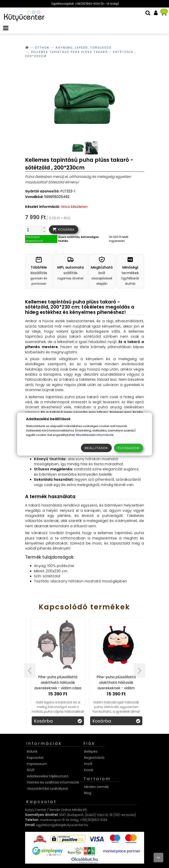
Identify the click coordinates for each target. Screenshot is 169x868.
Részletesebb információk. (95, 435)
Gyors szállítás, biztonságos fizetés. (78, 239)
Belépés (91, 751)
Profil (88, 764)
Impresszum (37, 764)
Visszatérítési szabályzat (47, 788)
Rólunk (32, 751)
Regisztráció (94, 758)
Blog (88, 793)
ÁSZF (31, 770)
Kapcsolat (35, 758)
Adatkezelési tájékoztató (48, 776)
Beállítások (96, 448)
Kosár (89, 770)
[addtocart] (64, 230)
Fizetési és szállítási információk (53, 782)
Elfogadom (128, 448)
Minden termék (96, 787)
